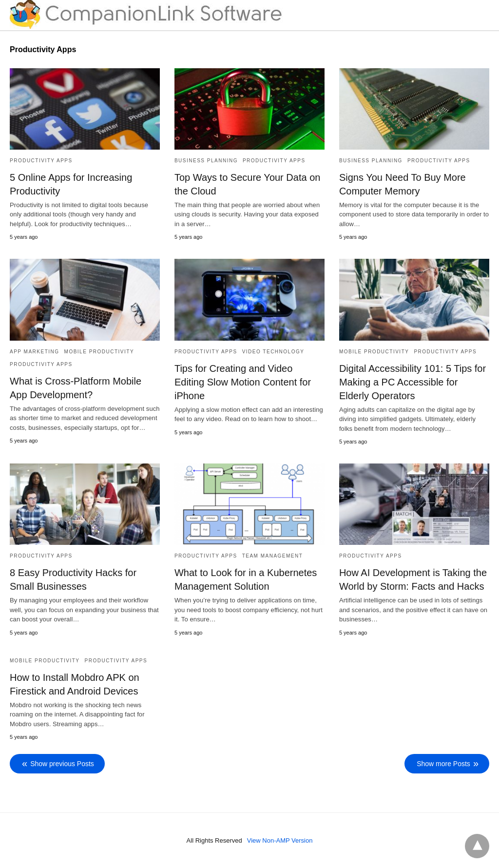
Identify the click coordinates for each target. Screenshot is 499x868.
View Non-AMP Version (280, 840)
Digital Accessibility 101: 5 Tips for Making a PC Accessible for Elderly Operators (413, 382)
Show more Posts (443, 764)
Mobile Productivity (99, 352)
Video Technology (273, 352)
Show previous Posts (62, 764)
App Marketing (35, 352)
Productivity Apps (41, 161)
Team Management (273, 556)
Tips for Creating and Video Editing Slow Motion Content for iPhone (243, 382)
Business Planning (206, 161)
